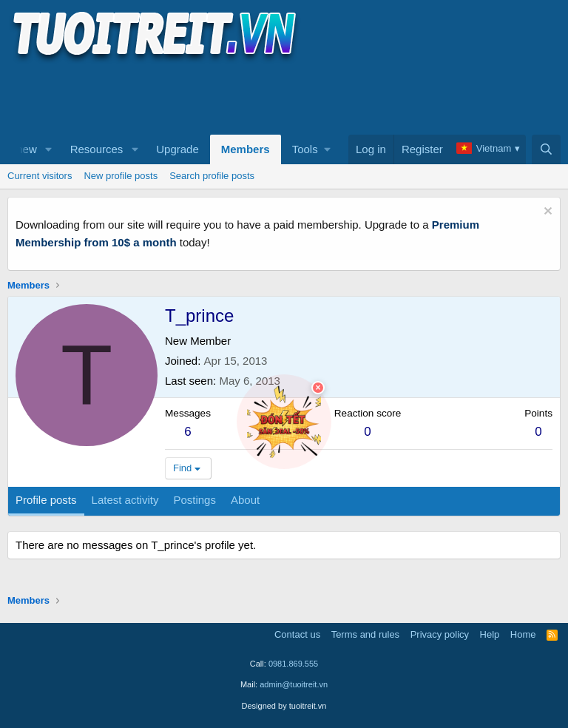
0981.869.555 (293, 664)
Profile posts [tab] (46, 500)
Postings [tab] (195, 500)
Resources (97, 149)
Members (246, 149)
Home (523, 634)
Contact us (297, 634)
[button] (49, 149)
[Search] (546, 149)
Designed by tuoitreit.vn (284, 706)
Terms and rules (365, 634)
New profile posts (121, 176)
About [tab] (245, 500)
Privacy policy (440, 634)
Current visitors (40, 176)
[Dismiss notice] (546, 213)
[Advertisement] (277, 97)
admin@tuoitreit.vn (294, 684)
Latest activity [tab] (125, 500)
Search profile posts (212, 176)
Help (490, 634)
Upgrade (177, 149)
